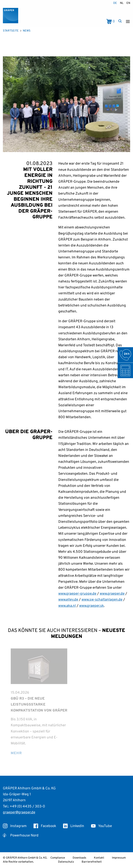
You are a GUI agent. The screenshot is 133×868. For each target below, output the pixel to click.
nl (122, 3)
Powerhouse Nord (21, 836)
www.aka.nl (67, 611)
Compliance (58, 858)
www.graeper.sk (92, 611)
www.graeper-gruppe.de (77, 599)
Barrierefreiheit (92, 862)
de (115, 3)
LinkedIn (74, 826)
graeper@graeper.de (19, 812)
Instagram (15, 826)
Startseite (11, 31)
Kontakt (99, 858)
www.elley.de (68, 605)
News (27, 31)
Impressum (119, 858)
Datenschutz (66, 862)
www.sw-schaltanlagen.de (102, 605)
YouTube (101, 826)
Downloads (79, 858)
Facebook (45, 826)
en (128, 3)
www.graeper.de (112, 599)
